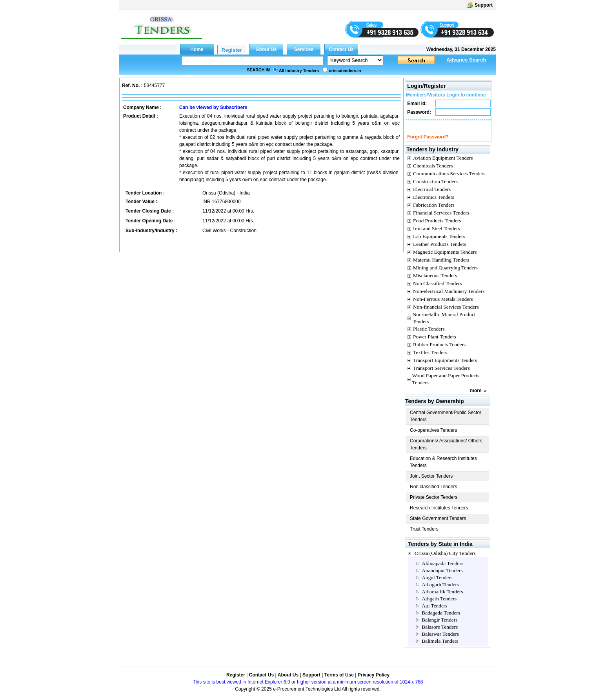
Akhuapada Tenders (442, 570)
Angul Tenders (437, 585)
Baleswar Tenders (440, 641)
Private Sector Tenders (434, 504)
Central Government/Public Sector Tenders (446, 423)
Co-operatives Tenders (434, 437)
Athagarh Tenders (440, 592)
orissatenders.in (345, 71)
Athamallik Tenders (442, 599)
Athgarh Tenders (439, 606)
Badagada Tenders (441, 620)
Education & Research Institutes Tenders (443, 469)
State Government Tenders (438, 525)
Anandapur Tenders (442, 577)
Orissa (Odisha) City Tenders (445, 560)
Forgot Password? (428, 144)
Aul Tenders (434, 613)
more (476, 398)
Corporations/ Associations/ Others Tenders (446, 451)
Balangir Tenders (439, 627)
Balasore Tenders (440, 634)
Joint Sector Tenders (431, 483)
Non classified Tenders (434, 494)
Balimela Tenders (440, 648)
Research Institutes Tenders (439, 515)
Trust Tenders (424, 536)
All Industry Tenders (299, 71)
